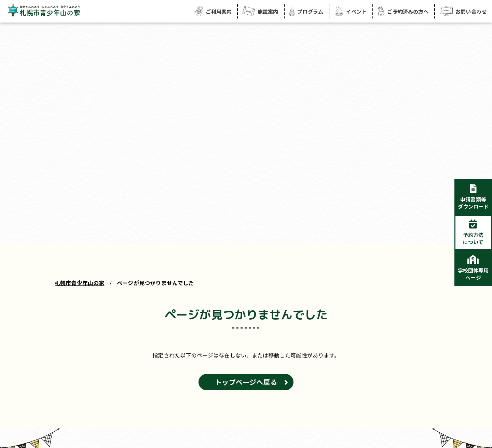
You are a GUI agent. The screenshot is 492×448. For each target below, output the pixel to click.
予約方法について (473, 238)
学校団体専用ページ (473, 274)
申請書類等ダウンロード (473, 203)
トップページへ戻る (246, 382)
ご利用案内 (213, 11)
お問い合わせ (463, 11)
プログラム (306, 11)
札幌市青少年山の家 (79, 283)
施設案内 (260, 11)
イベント (351, 11)
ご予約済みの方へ (403, 11)
